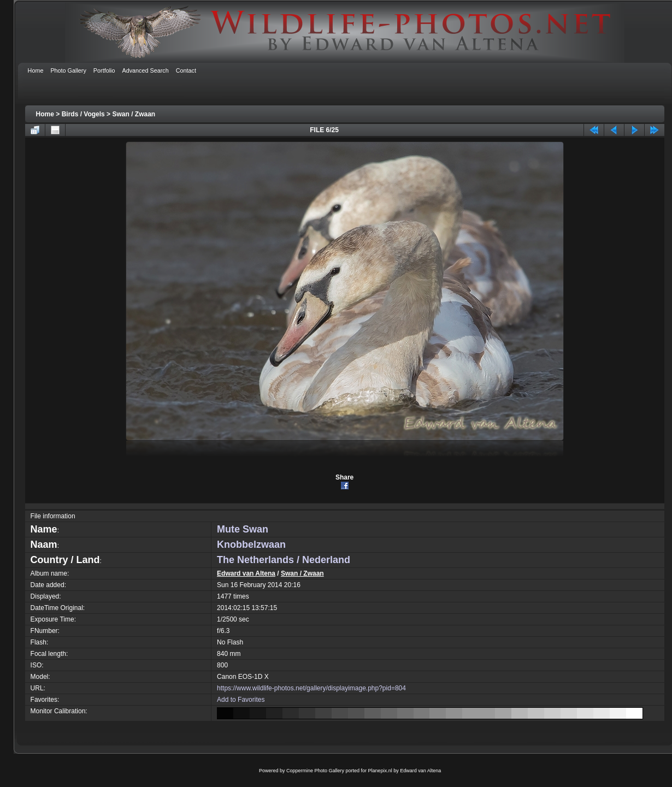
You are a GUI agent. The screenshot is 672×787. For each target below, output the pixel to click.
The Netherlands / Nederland (284, 560)
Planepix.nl (380, 771)
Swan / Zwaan (134, 114)
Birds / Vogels (83, 114)
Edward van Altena (246, 573)
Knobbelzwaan (251, 545)
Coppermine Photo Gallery (315, 771)
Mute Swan (243, 529)
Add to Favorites (241, 700)
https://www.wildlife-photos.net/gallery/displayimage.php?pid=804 (311, 688)
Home (45, 114)
